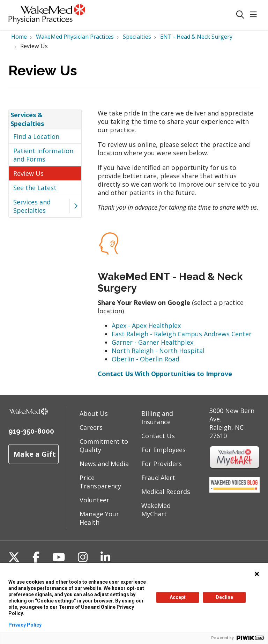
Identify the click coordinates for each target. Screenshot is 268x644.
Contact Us (158, 436)
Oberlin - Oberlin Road (146, 359)
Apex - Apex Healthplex (146, 325)
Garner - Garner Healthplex (152, 342)
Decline (224, 597)
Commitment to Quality (104, 445)
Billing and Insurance (157, 418)
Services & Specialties (27, 119)
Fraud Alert (158, 478)
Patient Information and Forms (43, 155)
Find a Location (36, 136)
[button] (255, 15)
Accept (178, 597)
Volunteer (94, 500)
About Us (94, 413)
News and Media (104, 464)
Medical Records (166, 492)
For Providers (162, 464)
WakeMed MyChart (156, 510)
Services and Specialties (32, 206)
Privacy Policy (25, 625)
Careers (91, 427)
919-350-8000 (31, 431)
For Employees (163, 450)
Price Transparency (100, 482)
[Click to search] (240, 15)
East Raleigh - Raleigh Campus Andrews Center (182, 334)
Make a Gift (35, 454)
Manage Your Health (99, 518)
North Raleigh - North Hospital (158, 351)
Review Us (28, 173)
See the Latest (35, 188)
